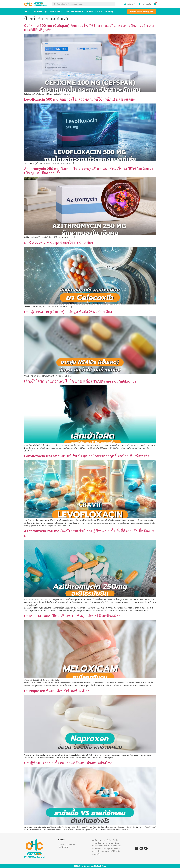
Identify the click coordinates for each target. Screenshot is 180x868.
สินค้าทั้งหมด (38, 12)
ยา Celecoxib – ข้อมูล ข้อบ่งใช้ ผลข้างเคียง (59, 242)
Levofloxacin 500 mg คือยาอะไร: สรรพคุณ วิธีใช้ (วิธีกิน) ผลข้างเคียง (80, 99)
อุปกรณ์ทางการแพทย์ (54, 12)
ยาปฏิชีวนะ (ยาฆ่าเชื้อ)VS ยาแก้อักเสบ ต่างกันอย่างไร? (68, 763)
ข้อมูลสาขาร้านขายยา (67, 844)
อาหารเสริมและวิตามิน (74, 12)
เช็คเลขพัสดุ (108, 12)
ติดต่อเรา (98, 12)
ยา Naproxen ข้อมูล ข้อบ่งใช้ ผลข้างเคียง (57, 691)
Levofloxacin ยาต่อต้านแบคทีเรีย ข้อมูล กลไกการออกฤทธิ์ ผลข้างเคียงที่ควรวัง (87, 456)
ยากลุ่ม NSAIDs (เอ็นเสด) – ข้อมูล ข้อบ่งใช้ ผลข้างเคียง (68, 312)
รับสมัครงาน (63, 847)
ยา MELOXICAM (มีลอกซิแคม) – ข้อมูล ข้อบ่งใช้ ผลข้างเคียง (72, 616)
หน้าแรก (28, 12)
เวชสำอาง (89, 12)
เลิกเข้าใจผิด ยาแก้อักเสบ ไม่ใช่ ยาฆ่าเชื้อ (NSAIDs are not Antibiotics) (81, 381)
